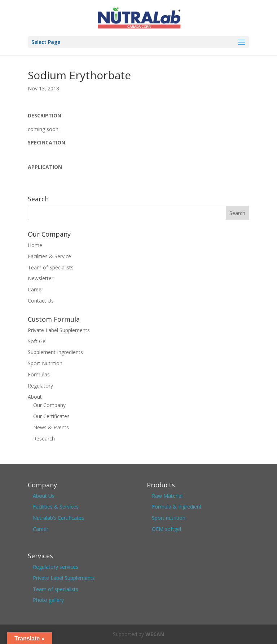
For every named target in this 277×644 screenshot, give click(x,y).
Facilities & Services (56, 507)
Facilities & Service (49, 256)
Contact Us (41, 301)
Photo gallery (48, 600)
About (35, 397)
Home (35, 245)
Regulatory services (56, 567)
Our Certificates (51, 416)
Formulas (39, 374)
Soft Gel (37, 341)
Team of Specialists (51, 267)
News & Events (51, 427)
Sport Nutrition (45, 363)
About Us (44, 496)
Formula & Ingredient (177, 507)
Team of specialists (56, 589)
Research (44, 439)
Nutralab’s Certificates (58, 518)
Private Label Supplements (59, 330)
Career (36, 289)
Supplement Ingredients (55, 352)
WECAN (155, 634)
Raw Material (167, 496)
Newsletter (41, 278)
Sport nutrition (169, 518)
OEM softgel (166, 529)
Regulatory (40, 386)
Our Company (49, 405)
